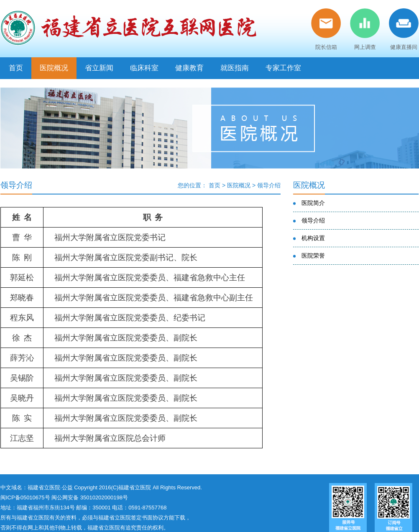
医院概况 (54, 68)
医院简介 (313, 203)
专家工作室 (283, 68)
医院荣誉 (313, 256)
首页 (16, 68)
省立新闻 (99, 68)
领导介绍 (269, 185)
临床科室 (144, 68)
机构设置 (313, 238)
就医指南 (235, 68)
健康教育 (189, 68)
